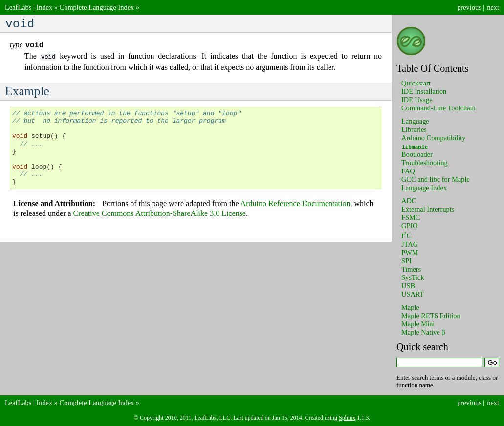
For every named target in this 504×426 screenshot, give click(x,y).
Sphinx (347, 418)
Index (44, 7)
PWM (410, 253)
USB (408, 286)
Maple (410, 307)
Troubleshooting (425, 163)
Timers (411, 269)
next (493, 7)
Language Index (424, 188)
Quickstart (416, 83)
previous (469, 7)
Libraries (414, 129)
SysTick (413, 277)
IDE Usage (417, 100)
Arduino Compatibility (434, 138)
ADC (409, 201)
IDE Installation (424, 91)
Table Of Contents (433, 68)
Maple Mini (418, 324)
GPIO (410, 226)
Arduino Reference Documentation (296, 206)
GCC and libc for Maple (436, 179)
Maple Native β (423, 332)
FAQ (408, 171)
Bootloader (417, 154)
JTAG (410, 244)
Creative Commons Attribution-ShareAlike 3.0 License (160, 216)
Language (415, 121)
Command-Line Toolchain (438, 108)
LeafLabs (18, 7)
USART (413, 294)
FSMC (411, 217)
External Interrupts (428, 209)
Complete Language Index (97, 7)
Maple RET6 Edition (431, 316)
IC (406, 236)
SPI (406, 261)
